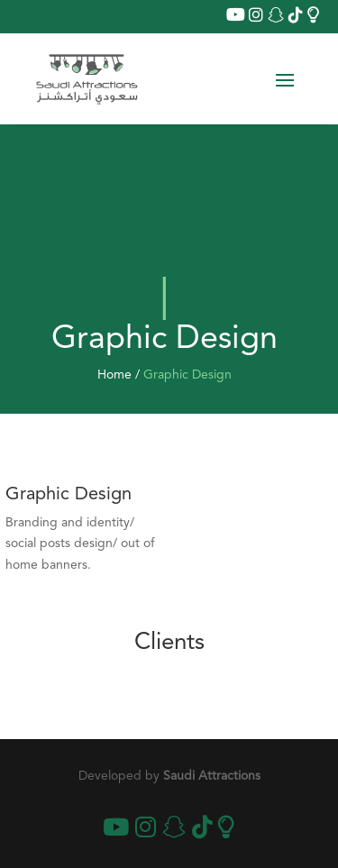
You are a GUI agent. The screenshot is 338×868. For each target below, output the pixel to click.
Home (114, 375)
